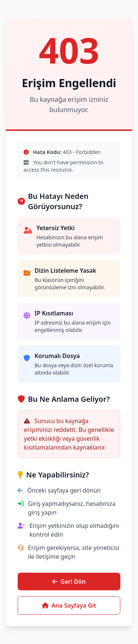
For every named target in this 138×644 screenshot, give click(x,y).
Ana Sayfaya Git (69, 605)
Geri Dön (69, 582)
